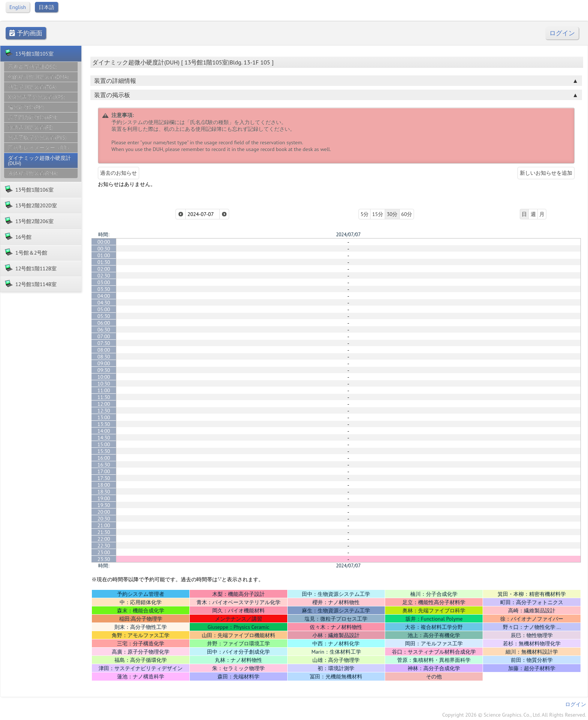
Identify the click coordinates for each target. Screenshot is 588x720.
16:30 (104, 465)
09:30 (104, 370)
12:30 (104, 411)
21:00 (104, 525)
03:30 (104, 289)
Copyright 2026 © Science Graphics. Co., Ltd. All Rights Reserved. (514, 715)
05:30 (104, 316)
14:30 (104, 438)
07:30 (104, 343)
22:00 (104, 539)
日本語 (46, 7)
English (18, 7)
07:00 (104, 336)
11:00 (104, 390)
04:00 (104, 296)
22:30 (104, 546)
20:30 (104, 519)
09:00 (104, 363)
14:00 (104, 431)
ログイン (562, 33)
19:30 (104, 505)
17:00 (104, 471)
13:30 (104, 424)
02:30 (104, 276)
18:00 (104, 485)
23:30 (104, 559)
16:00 (104, 458)
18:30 (104, 492)
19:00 (104, 498)
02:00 (104, 269)
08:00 (104, 350)
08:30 (104, 357)
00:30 (104, 249)
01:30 (104, 262)
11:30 (104, 397)
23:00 (104, 552)
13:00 (104, 417)
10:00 (104, 377)
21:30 (104, 532)
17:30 (104, 478)
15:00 (104, 444)
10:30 (104, 384)
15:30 (104, 451)
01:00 (104, 255)
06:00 (104, 323)
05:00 (104, 309)
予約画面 (26, 33)
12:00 (104, 404)
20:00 (104, 512)
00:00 (104, 242)
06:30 (104, 330)
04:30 (104, 303)
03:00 (104, 282)
